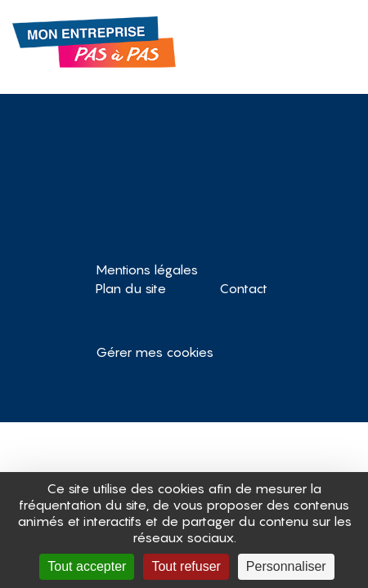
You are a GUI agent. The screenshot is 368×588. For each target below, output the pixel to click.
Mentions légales (147, 269)
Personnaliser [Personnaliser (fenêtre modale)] (286, 566)
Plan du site (131, 288)
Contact (243, 288)
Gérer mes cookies (155, 352)
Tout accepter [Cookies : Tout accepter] (87, 566)
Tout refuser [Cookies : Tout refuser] (186, 566)
